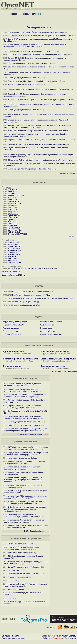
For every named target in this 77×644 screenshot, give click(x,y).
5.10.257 (53, 269)
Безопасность (46, 328)
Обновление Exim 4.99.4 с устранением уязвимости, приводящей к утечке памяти (23, 417)
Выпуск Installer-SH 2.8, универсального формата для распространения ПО (39, 89)
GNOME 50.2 (13, 205)
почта (30, 368)
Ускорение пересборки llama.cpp (26, 302)
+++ (21, 14)
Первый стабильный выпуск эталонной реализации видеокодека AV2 (37, 55)
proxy (21, 368)
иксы (69, 354)
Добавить (47, 638)
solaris (60, 368)
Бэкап (10, 598)
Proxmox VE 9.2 (15, 254)
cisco (45, 368)
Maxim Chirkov (69, 636)
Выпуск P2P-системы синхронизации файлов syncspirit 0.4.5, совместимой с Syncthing (25, 396)
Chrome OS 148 (14, 263)
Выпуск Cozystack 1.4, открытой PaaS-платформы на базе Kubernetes (37, 144)
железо (66, 368)
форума (31, 538)
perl (10, 361)
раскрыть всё (65, 173)
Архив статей (72, 371)
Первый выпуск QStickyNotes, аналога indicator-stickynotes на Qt (35, 81)
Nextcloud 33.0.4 (14, 228)
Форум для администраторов (15, 322)
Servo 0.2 (12, 193)
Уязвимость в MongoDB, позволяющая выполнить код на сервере (22, 468)
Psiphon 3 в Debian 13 (17, 589)
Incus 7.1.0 (12, 222)
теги (34, 14)
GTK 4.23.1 (12, 210)
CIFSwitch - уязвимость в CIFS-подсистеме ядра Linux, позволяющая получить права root (26, 448)
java (21, 361)
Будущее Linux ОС (16, 570)
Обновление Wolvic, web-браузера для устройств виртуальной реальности (39, 160)
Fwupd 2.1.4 (13, 212)
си (7, 361)
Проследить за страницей (14, 638)
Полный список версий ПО (36, 434)
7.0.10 (10, 269)
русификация (49, 354)
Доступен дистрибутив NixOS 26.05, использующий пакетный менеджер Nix (40, 36)
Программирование (11, 328)
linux (50, 368)
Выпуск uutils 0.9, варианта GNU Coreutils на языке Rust (31, 51)
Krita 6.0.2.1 (13, 197)
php (25, 361)
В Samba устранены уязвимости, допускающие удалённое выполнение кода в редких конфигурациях (26, 509)
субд (29, 361)
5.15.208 (45, 269)
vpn (29, 354)
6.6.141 (31, 269)
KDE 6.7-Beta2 (14, 232)
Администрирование (13, 352)
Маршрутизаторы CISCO (13, 325)
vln (16, 258)
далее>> (72, 236)
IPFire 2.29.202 (14, 248)
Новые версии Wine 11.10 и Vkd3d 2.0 (24, 85)
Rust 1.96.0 (12, 226)
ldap (25, 354)
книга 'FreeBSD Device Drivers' (21, 553)
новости (14, 14)
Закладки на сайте (10, 636)
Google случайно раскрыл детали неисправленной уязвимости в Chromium (21, 515)
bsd (55, 368)
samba (15, 368)
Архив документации (59, 371)
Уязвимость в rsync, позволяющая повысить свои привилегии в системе (24, 462)
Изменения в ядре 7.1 (11, 272)
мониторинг (18, 354)
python (15, 361)
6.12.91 (24, 269)
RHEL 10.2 (12, 261)
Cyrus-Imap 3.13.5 (15, 230)
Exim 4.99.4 (13, 214)
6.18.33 (17, 269)
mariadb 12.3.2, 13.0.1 (17, 195)
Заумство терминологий (18, 577)
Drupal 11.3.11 (14, 224)
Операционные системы (53, 366)
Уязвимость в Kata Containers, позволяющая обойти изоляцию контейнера (25, 521)
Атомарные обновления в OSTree (26, 305)
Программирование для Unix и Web (21, 359)
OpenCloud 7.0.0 (15, 216)
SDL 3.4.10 (12, 189)
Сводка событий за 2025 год (14, 275)
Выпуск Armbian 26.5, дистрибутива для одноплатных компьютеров (36, 32)
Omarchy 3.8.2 (14, 252)
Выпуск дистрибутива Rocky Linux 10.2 (24, 78)
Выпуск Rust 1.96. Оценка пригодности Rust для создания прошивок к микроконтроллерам (26, 430)
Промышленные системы (51, 334)
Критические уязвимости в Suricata (23, 458)
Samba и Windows (48, 331)
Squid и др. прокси (11, 331)
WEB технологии (47, 325)
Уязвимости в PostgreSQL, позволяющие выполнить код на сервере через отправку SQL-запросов (24, 480)
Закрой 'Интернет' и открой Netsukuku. (24, 567)
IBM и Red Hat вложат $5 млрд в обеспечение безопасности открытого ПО (39, 131)
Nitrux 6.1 (12, 256)
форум (27, 14)
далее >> (74, 173)
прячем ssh (13, 581)
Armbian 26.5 (13, 242)
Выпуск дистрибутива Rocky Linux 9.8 (24, 110)
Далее (44, 531)
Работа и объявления (12, 334)
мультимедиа (61, 354)
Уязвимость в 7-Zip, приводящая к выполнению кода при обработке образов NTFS (26, 497)
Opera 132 (12, 220)
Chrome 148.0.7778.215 (17, 234)
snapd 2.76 (12, 207)
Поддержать (58, 638)
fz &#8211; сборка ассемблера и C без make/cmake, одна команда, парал (22, 548)
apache (9, 368)
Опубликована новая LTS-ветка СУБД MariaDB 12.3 (29, 63)
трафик (9, 354)
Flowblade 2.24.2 (15, 201)
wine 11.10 (12, 199)
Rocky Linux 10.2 (15, 246)
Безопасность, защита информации (58, 359)
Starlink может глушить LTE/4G (21, 544)
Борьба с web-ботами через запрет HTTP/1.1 (31, 295)
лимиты (53, 361)
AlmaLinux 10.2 (14, 250)
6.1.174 (38, 269)
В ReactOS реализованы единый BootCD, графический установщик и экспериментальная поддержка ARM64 (35, 45)
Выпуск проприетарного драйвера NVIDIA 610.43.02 (29, 169)
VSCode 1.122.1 (14, 203)
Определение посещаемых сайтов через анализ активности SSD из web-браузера (26, 454)
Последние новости (39, 27)
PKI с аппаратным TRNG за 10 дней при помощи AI (34, 292)
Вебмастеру (71, 638)
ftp (25, 368)
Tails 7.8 (11, 258)
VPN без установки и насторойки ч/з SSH (25, 574)
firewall (46, 361)
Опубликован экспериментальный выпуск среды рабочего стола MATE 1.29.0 (40, 140)
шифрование (63, 361)
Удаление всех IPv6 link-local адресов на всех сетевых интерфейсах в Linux (44, 298)
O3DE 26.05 (13, 218)
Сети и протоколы (12, 366)
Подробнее (34, 531)
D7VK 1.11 (12, 191)
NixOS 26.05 (13, 244)
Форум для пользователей (51, 322)
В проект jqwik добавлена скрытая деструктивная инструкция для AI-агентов (40, 99)
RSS (20, 434)
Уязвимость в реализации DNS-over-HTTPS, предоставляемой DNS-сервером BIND (25, 503)
